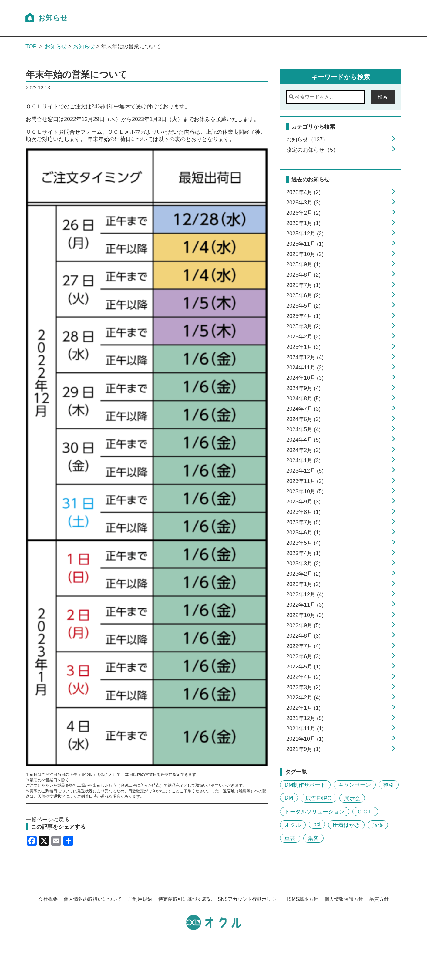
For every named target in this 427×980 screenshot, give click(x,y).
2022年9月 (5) (303, 625)
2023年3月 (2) (303, 564)
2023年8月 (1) (303, 512)
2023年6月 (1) (303, 533)
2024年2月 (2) (303, 450)
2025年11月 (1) (305, 244)
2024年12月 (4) (305, 357)
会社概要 (48, 899)
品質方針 (379, 899)
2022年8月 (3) (303, 636)
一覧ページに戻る (48, 820)
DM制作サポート (305, 785)
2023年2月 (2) (303, 574)
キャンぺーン (355, 785)
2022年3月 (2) (303, 687)
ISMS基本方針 (303, 899)
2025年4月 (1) (303, 316)
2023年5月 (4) (303, 543)
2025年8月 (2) (303, 275)
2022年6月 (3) (303, 656)
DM (289, 797)
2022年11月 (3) (305, 605)
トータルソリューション (314, 811)
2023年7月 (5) (303, 522)
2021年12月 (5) (305, 718)
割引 (389, 785)
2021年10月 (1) (305, 739)
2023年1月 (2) (303, 584)
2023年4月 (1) (303, 553)
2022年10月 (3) (305, 615)
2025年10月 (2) (305, 254)
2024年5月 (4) (303, 429)
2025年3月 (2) (303, 326)
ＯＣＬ (365, 811)
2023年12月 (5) (305, 471)
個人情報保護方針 (344, 899)
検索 (383, 97)
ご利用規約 (140, 899)
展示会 (352, 798)
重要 (290, 838)
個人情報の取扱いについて (93, 899)
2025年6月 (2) (303, 295)
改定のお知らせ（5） (312, 150)
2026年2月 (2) (303, 213)
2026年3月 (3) (303, 203)
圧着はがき (346, 825)
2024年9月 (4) (303, 388)
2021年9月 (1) (303, 749)
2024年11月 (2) (305, 368)
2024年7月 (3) (303, 409)
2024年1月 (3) (303, 460)
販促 (378, 825)
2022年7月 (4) (303, 646)
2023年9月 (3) (303, 502)
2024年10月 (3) (305, 378)
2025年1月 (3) (303, 347)
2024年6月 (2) (303, 419)
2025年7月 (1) (303, 285)
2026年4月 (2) (303, 192)
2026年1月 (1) (303, 223)
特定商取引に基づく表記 (185, 899)
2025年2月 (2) (303, 337)
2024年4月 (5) (303, 440)
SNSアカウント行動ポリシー (249, 899)
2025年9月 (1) (303, 264)
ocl (317, 824)
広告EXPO (318, 798)
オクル (293, 825)
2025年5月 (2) (303, 306)
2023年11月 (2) (305, 481)
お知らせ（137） (307, 140)
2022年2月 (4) (303, 698)
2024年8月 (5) (303, 399)
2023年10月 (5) (305, 491)
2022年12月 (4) (305, 594)
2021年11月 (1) (305, 729)
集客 (313, 838)
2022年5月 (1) (303, 667)
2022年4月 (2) (303, 677)
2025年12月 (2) (305, 234)
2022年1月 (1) (303, 708)
